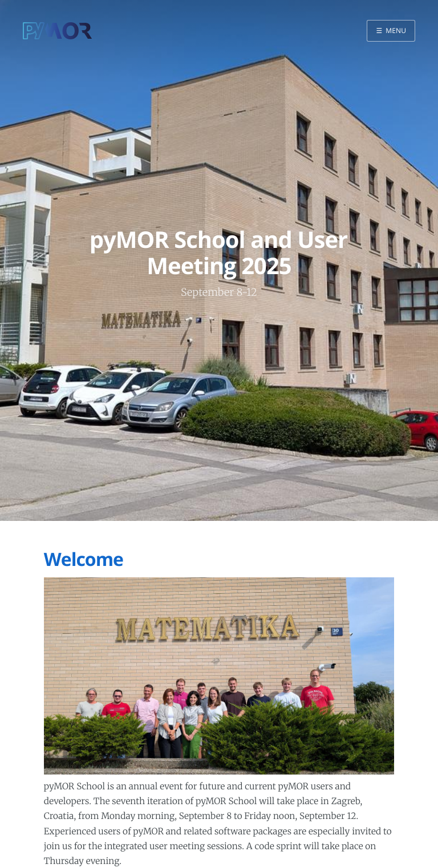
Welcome (84, 559)
